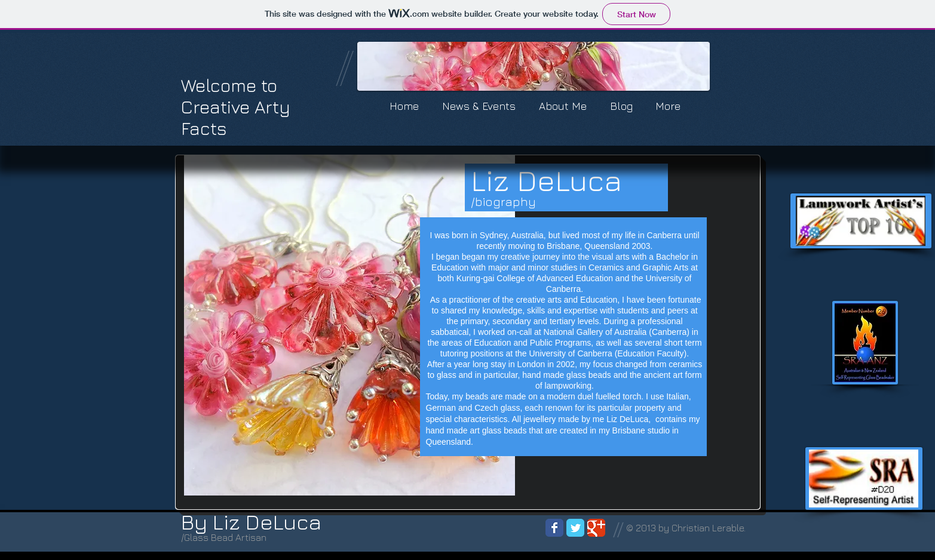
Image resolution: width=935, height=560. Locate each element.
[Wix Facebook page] (554, 528)
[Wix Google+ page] (596, 528)
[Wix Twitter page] (575, 528)
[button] (534, 66)
